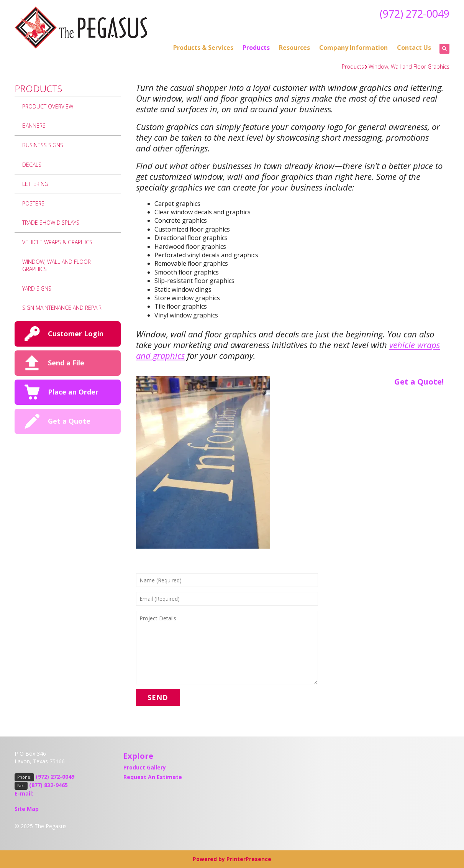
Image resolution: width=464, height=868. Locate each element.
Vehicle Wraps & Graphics (57, 242)
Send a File (66, 363)
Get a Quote (69, 421)
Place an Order (73, 392)
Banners (34, 126)
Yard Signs (37, 289)
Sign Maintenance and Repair (62, 308)
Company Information (353, 48)
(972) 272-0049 (413, 13)
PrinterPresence (249, 859)
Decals (32, 165)
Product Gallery (145, 767)
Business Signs (43, 145)
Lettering (35, 184)
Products (256, 48)
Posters (33, 203)
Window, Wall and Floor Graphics (409, 67)
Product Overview (48, 106)
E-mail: (24, 793)
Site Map (27, 809)
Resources (294, 48)
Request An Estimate (153, 777)
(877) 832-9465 (48, 785)
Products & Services (203, 48)
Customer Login (76, 334)
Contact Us (414, 48)
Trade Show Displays (51, 223)
